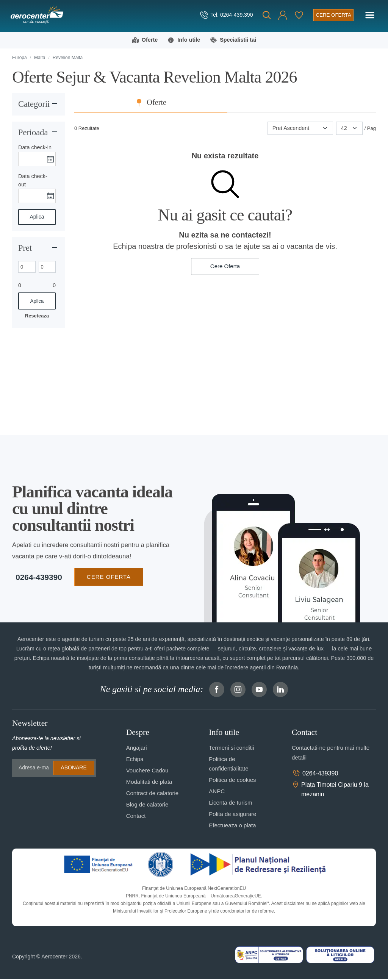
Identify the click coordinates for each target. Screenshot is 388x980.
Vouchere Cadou (147, 771)
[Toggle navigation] (370, 15)
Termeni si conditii (231, 748)
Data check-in (35, 148)
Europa (20, 58)
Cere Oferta (225, 267)
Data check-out (33, 181)
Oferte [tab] (231, 103)
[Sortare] (300, 129)
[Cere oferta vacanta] (332, 15)
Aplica (37, 217)
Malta (40, 58)
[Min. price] (27, 267)
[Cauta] (264, 15)
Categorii (34, 104)
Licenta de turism (230, 803)
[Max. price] (47, 267)
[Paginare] (349, 129)
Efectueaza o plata (232, 826)
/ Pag (370, 129)
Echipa (135, 760)
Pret (25, 248)
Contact (136, 817)
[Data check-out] (37, 197)
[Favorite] (296, 15)
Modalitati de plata (149, 782)
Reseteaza (37, 316)
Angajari (137, 748)
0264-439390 (35, 578)
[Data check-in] (37, 159)
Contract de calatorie (152, 794)
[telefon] (223, 15)
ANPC (217, 792)
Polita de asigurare (232, 815)
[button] (280, 15)
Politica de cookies (232, 781)
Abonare (74, 768)
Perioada (33, 133)
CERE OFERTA (105, 577)
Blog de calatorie (147, 805)
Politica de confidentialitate (228, 764)
